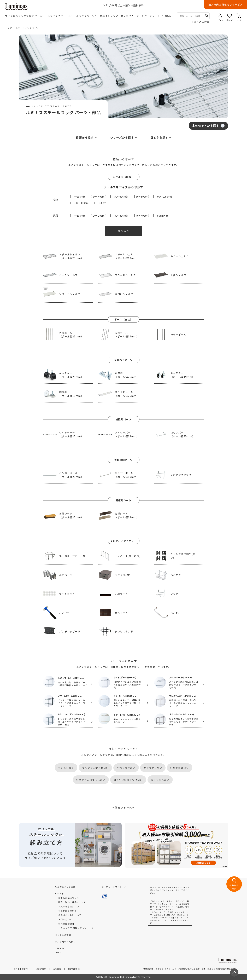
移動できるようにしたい (91, 780)
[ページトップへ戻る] (234, 972)
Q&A (168, 16)
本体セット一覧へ (123, 808)
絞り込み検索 (200, 22)
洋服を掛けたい (180, 768)
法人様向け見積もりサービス (226, 4)
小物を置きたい (126, 768)
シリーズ (156, 16)
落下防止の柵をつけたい (128, 780)
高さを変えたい (160, 780)
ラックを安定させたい (95, 768)
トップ (9, 28)
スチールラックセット (53, 16)
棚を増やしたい (153, 768)
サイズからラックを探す (21, 16)
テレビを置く (66, 768)
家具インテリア (109, 16)
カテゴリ (127, 16)
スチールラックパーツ (83, 16)
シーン (142, 16)
